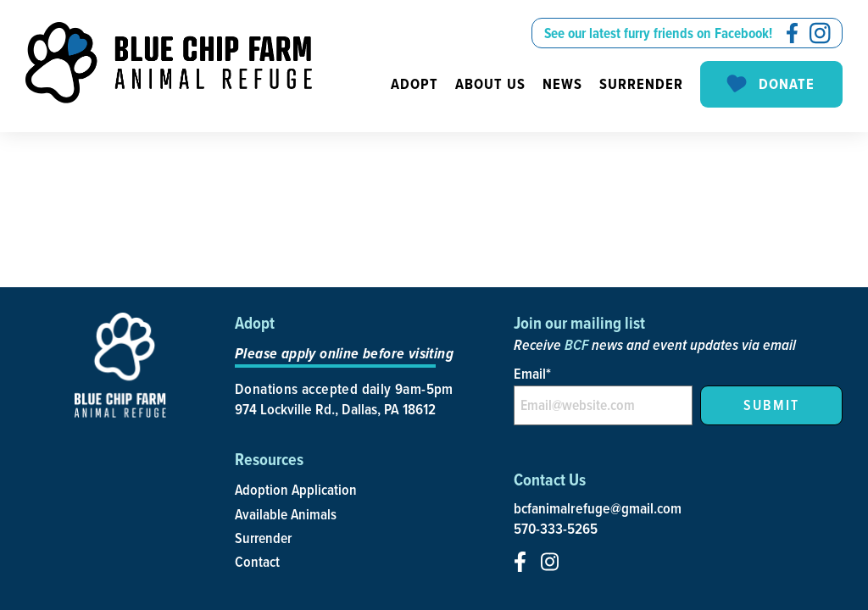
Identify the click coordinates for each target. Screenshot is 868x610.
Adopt (415, 84)
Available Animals (286, 514)
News (562, 84)
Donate (769, 84)
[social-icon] (792, 33)
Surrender (641, 84)
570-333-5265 (556, 529)
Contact (257, 561)
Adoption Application (296, 489)
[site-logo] (169, 63)
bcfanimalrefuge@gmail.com (598, 508)
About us (490, 84)
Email (532, 373)
